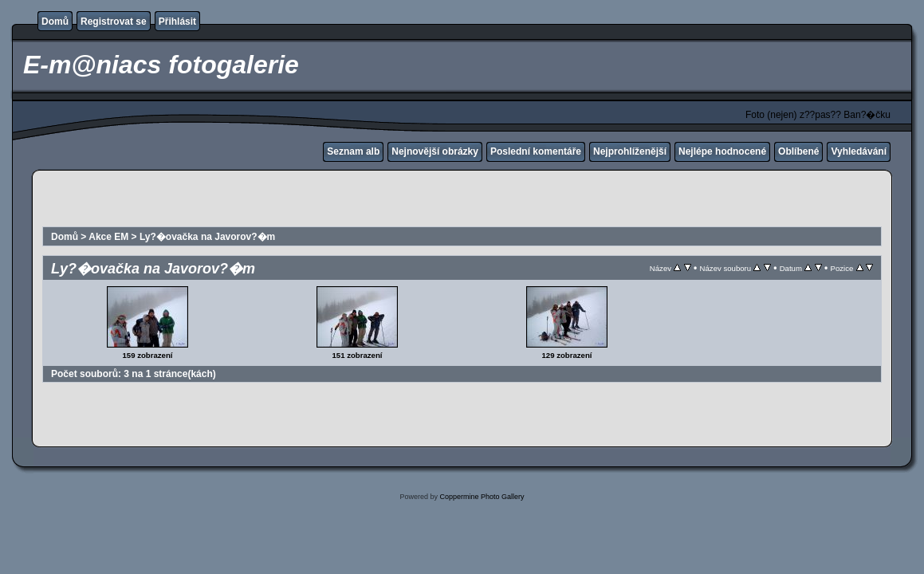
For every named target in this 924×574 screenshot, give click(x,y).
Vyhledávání (859, 151)
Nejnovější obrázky (435, 151)
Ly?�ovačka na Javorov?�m (207, 237)
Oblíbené (798, 151)
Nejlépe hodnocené (722, 151)
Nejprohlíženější (630, 151)
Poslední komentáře (536, 151)
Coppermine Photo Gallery (482, 497)
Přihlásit (177, 22)
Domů (55, 22)
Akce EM (108, 237)
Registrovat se (114, 22)
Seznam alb (353, 151)
